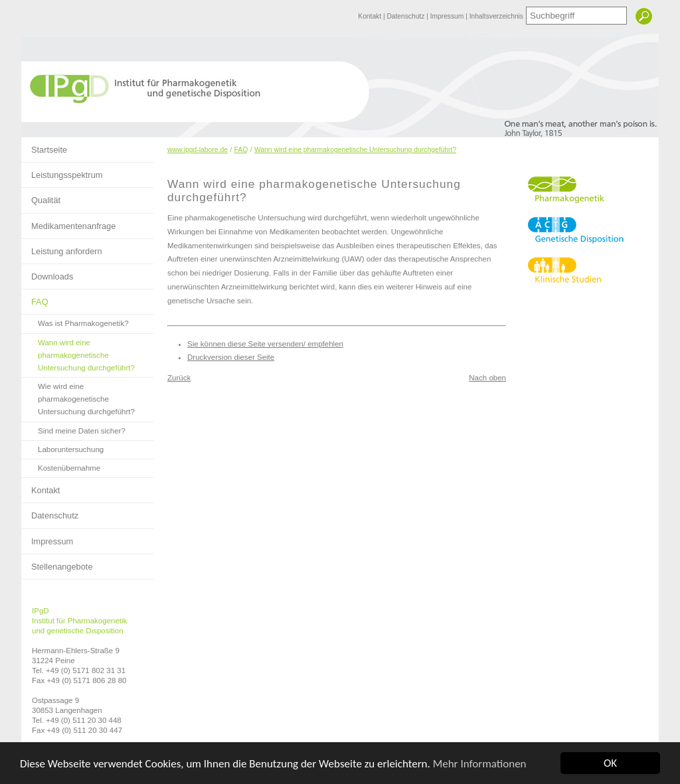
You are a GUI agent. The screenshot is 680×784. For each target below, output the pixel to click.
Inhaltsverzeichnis (496, 16)
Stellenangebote (57, 563)
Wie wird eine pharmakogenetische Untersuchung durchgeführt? (78, 397)
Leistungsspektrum (62, 171)
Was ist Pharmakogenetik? (75, 321)
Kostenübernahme (61, 466)
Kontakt (371, 16)
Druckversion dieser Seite (231, 357)
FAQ (35, 298)
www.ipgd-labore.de (198, 150)
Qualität (41, 196)
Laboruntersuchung (62, 447)
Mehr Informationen (480, 764)
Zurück (179, 378)
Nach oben (487, 378)
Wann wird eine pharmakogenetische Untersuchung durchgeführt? (78, 353)
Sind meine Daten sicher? (73, 429)
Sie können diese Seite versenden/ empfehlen (265, 344)
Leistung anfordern (62, 248)
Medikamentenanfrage (68, 222)
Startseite (44, 146)
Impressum (448, 16)
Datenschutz (406, 16)
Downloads (47, 273)
